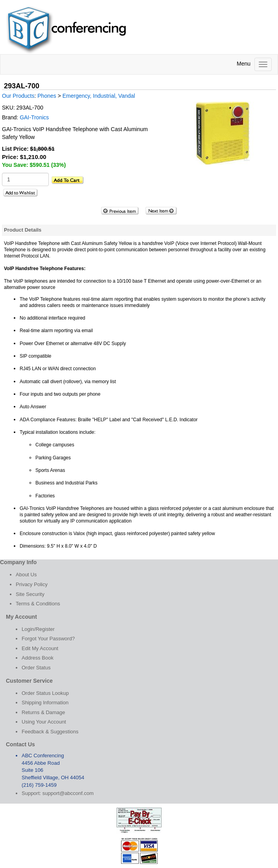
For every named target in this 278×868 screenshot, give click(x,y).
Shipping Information (45, 703)
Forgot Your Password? (48, 639)
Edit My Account (40, 648)
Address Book (38, 658)
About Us (26, 575)
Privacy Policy (32, 584)
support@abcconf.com (68, 793)
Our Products (18, 96)
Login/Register (38, 629)
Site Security (30, 594)
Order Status (36, 668)
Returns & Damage (43, 712)
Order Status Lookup (45, 693)
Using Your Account (44, 722)
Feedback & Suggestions (50, 732)
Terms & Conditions (38, 604)
